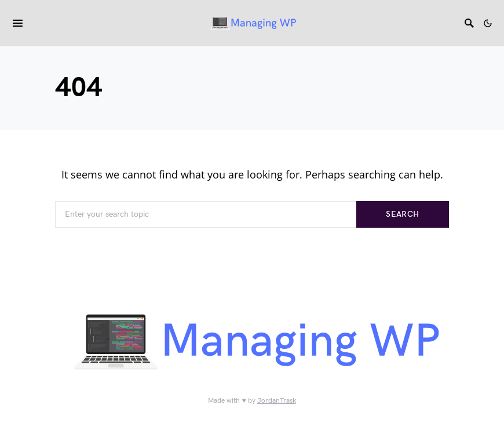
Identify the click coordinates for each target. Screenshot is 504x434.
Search (402, 214)
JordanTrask (277, 401)
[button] (488, 23)
